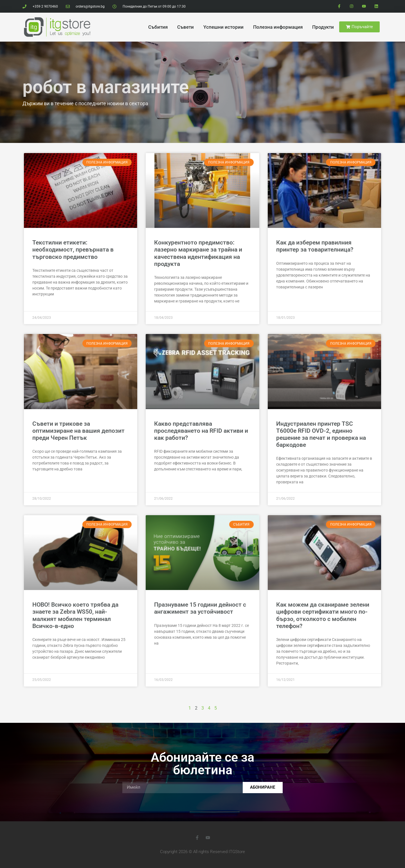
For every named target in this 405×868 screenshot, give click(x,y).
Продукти (323, 27)
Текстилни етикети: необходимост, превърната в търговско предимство (73, 250)
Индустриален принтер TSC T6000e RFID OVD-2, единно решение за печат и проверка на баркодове (321, 434)
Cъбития (158, 27)
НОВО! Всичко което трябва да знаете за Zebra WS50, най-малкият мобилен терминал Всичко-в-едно (75, 615)
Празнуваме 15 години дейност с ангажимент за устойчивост (200, 608)
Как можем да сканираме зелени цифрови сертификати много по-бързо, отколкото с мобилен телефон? (323, 615)
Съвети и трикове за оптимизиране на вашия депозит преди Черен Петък (78, 431)
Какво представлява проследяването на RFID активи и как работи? (201, 431)
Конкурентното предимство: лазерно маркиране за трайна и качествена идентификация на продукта (198, 253)
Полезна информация (278, 27)
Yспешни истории (223, 27)
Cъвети (185, 27)
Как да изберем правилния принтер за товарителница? (315, 246)
